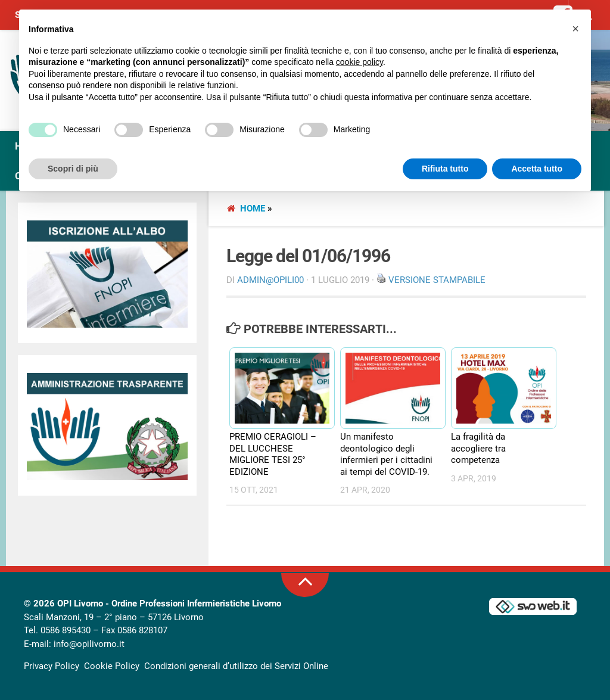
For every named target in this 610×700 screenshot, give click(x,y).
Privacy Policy (52, 666)
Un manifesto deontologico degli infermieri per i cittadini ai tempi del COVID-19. (386, 454)
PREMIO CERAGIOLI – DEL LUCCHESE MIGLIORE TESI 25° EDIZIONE (273, 454)
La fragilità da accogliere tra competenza (478, 448)
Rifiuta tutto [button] (445, 169)
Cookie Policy (112, 666)
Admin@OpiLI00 (270, 280)
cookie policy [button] (360, 62)
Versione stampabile (437, 280)
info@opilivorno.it (89, 644)
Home (253, 209)
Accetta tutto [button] (537, 169)
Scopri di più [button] (73, 169)
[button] (575, 29)
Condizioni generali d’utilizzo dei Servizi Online (236, 666)
